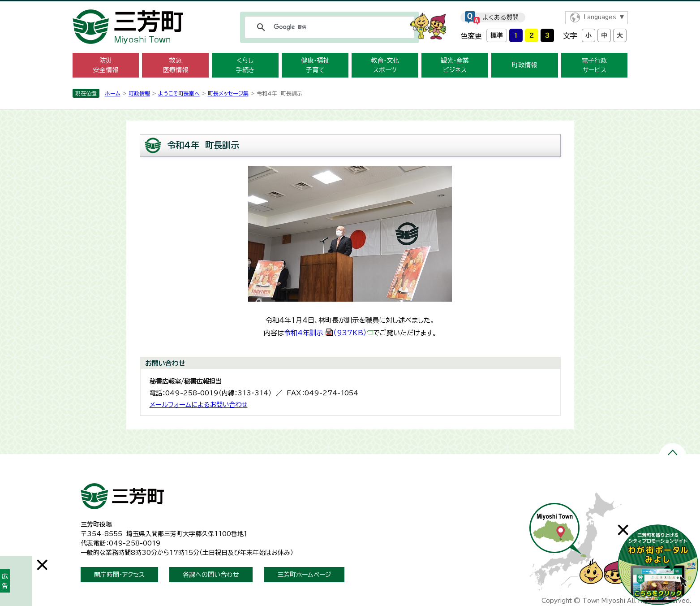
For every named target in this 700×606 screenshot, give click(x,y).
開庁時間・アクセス (119, 575)
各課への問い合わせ (211, 575)
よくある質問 (501, 17)
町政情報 (524, 65)
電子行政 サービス (594, 65)
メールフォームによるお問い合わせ (199, 405)
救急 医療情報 (176, 65)
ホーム (113, 93)
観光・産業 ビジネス (455, 65)
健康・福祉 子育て (315, 65)
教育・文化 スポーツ (385, 65)
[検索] (328, 27)
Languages (600, 17)
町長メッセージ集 (228, 93)
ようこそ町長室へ (179, 93)
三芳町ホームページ (304, 575)
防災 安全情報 (106, 65)
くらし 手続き (245, 65)
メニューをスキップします (350, 6)
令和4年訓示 (329, 333)
